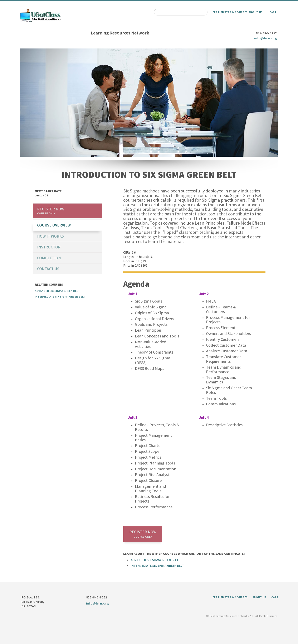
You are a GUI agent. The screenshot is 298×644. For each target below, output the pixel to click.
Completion (49, 258)
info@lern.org (266, 38)
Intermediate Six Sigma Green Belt (157, 565)
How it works (50, 236)
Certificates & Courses (230, 12)
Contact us (48, 269)
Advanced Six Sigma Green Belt (155, 560)
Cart (273, 12)
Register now (143, 534)
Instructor (49, 247)
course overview (54, 225)
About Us (256, 12)
